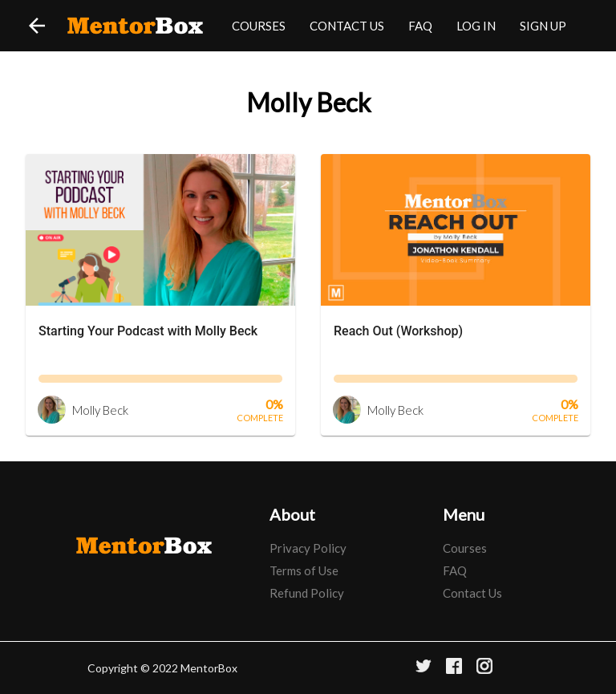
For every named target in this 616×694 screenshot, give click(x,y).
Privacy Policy (308, 548)
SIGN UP (543, 26)
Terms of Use (304, 570)
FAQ (420, 26)
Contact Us (472, 593)
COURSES (259, 26)
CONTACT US (347, 26)
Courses (465, 548)
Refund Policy (307, 593)
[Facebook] (454, 668)
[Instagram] (484, 668)
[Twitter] (423, 668)
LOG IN (476, 26)
